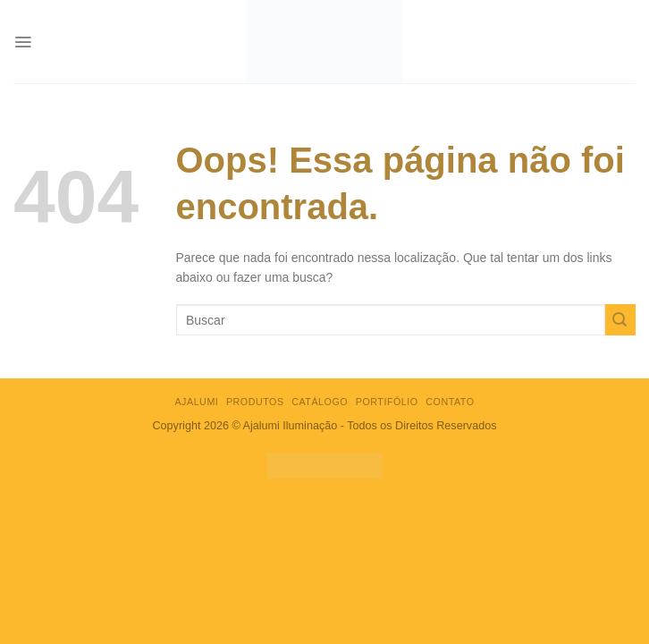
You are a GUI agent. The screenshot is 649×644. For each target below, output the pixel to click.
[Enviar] (620, 320)
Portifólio (387, 402)
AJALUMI (196, 402)
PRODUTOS (255, 402)
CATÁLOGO (320, 402)
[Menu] (23, 42)
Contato (450, 402)
